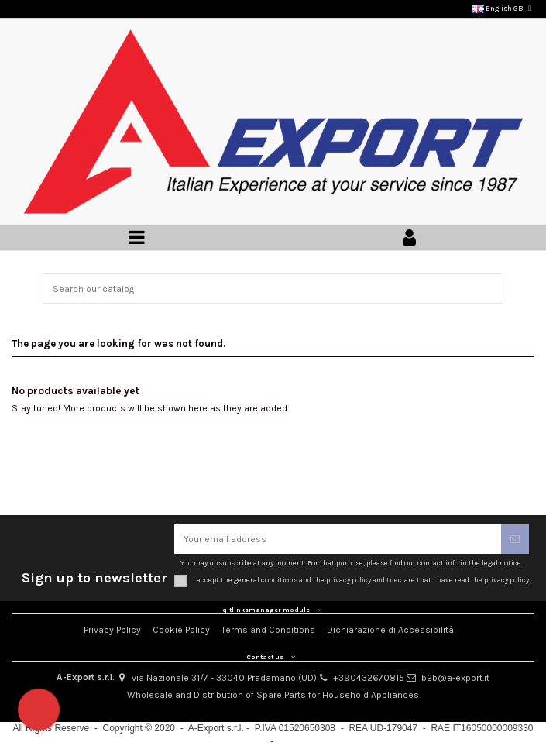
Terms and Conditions (268, 630)
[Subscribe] (515, 539)
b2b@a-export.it (455, 678)
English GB (503, 8)
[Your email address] (338, 539)
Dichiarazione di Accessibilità (390, 630)
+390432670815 (369, 678)
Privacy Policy (112, 630)
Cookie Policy (181, 630)
